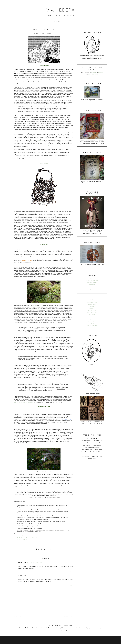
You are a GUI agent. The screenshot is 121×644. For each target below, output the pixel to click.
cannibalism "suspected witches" (47, 145)
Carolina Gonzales (86, 441)
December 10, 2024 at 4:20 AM (36, 563)
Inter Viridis (92, 314)
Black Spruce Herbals (92, 438)
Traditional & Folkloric (92, 326)
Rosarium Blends (86, 454)
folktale (54, 259)
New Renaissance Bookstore (92, 447)
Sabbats (92, 320)
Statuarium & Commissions (92, 280)
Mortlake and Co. (98, 445)
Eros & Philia (92, 308)
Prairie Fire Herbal (86, 452)
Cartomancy (92, 306)
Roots (92, 288)
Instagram (94, 73)
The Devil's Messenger (92, 393)
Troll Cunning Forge (98, 456)
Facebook (101, 73)
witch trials (40, 140)
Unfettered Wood (92, 459)
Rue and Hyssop (98, 454)
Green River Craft (92, 310)
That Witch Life (86, 456)
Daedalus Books (98, 441)
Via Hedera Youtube (93, 74)
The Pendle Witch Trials (23, 540)
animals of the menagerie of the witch (24, 402)
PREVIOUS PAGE (68, 616)
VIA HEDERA (61, 10)
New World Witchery (27, 259)
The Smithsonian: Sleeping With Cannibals (28, 538)
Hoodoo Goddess (87, 443)
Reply (71, 572)
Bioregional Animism (92, 303)
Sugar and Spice (92, 322)
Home (92, 278)
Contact (92, 290)
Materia (92, 316)
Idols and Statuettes (92, 312)
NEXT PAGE (18, 616)
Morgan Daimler (86, 445)
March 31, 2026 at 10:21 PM (35, 576)
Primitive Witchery (98, 452)
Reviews (92, 286)
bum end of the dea (27, 261)
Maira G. (70, 640)
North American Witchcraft (92, 318)
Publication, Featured (92, 282)
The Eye (92, 324)
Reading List (92, 284)
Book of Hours (92, 305)
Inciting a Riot (98, 443)
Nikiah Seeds (99, 450)
